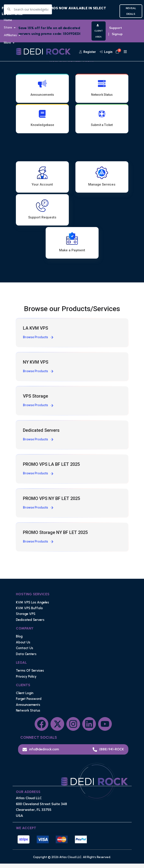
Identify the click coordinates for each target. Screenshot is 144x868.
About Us (23, 647)
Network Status (102, 88)
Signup (117, 34)
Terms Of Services (30, 675)
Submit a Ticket (102, 120)
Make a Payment (72, 250)
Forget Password (29, 703)
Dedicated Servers (30, 624)
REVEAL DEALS (131, 11)
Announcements (42, 88)
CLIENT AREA (99, 31)
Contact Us (24, 653)
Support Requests (42, 215)
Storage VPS (26, 618)
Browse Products (38, 342)
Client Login (25, 698)
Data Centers (26, 658)
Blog (19, 641)
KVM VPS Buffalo (29, 613)
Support (116, 28)
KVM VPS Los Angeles (32, 607)
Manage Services (102, 180)
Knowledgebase (42, 120)
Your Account (42, 180)
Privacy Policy (26, 681)
